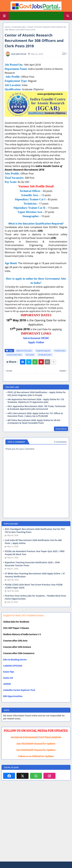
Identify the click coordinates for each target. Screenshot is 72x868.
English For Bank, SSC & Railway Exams (23, 615)
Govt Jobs (30, 355)
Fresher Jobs (60, 351)
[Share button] (54, 362)
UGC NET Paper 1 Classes (16, 628)
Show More (61, 429)
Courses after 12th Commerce (19, 653)
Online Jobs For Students (16, 622)
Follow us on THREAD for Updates (36, 756)
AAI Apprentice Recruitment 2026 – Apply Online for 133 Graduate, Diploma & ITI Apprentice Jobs (36, 401)
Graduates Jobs (19, 27)
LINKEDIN (56, 737)
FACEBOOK (17, 737)
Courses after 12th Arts (15, 641)
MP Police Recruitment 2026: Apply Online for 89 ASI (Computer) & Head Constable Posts (34, 422)
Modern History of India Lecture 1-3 (22, 634)
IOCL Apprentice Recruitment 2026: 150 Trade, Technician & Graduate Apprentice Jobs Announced (37, 408)
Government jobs (14, 355)
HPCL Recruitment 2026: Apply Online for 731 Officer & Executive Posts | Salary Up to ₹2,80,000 (35, 415)
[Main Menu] (4, 16)
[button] (68, 16)
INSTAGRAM (31, 737)
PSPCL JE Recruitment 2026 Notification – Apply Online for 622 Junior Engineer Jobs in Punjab (37, 394)
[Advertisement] (36, 823)
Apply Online (36, 342)
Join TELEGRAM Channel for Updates (36, 744)
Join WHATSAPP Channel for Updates (36, 750)
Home (7, 27)
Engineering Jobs (43, 351)
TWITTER (44, 737)
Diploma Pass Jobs (24, 351)
